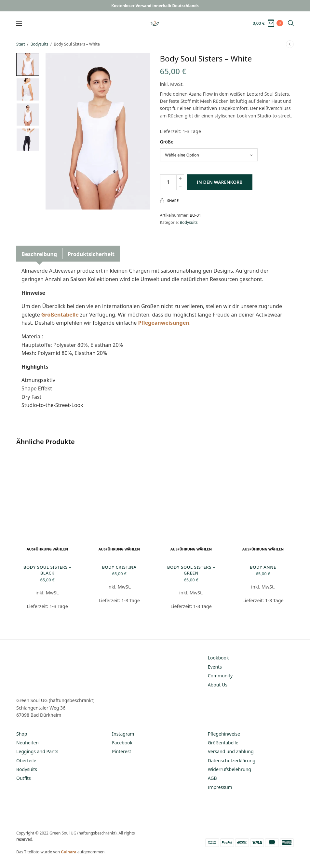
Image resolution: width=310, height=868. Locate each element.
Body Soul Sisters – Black (47, 570)
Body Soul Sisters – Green (191, 570)
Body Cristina (119, 567)
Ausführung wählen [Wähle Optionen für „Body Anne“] (263, 549)
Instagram (123, 734)
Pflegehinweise (224, 734)
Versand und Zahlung (231, 751)
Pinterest (121, 751)
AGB (212, 778)
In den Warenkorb (220, 182)
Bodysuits (40, 44)
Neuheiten (27, 743)
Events (215, 667)
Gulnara (68, 852)
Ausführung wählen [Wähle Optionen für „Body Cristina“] (119, 549)
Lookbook (218, 658)
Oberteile (26, 760)
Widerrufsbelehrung (229, 769)
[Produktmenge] (168, 182)
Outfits (24, 778)
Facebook (122, 743)
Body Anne (263, 567)
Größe (167, 142)
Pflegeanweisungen (163, 323)
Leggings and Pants (37, 751)
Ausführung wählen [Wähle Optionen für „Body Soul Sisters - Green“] (191, 549)
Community (220, 676)
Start (21, 44)
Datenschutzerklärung (232, 760)
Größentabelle (60, 315)
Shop (22, 734)
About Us (218, 685)
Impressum (220, 787)
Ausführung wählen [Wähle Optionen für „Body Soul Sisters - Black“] (47, 549)
